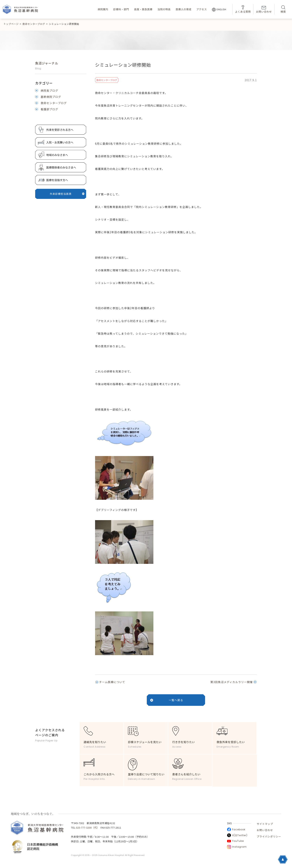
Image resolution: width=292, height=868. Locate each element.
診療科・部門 (121, 9)
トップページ (11, 24)
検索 (283, 9)
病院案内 (103, 9)
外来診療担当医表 (67, 194)
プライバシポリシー (269, 836)
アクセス (202, 9)
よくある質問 (243, 9)
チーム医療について (112, 682)
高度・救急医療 (143, 9)
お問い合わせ (264, 10)
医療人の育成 (183, 9)
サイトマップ (265, 824)
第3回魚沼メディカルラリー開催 (232, 682)
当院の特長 (164, 9)
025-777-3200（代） (87, 828)
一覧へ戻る (176, 700)
